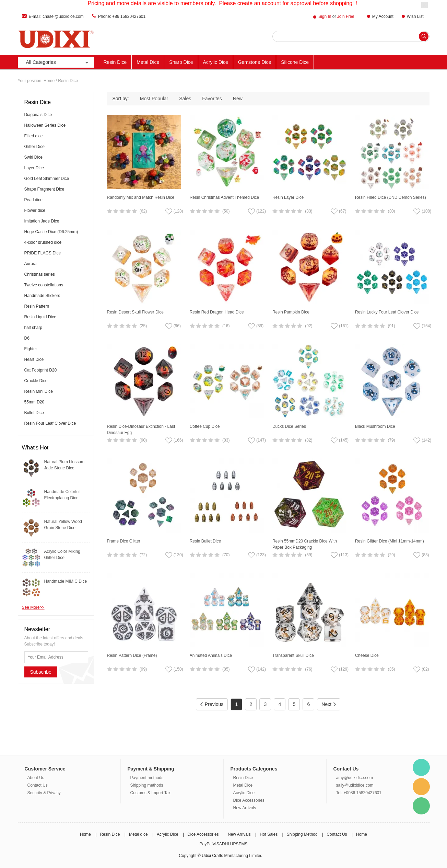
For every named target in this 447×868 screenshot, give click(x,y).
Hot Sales (269, 834)
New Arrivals (406, 62)
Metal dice (138, 834)
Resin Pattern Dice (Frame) (132, 655)
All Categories (58, 62)
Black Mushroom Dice (375, 426)
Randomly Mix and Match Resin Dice (141, 197)
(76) (309, 669)
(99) (143, 669)
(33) (309, 211)
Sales (185, 99)
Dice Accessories (249, 800)
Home (49, 81)
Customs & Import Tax (151, 793)
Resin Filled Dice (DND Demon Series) (391, 197)
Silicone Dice (295, 62)
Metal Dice (148, 62)
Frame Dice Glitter (124, 541)
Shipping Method (302, 834)
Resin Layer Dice (288, 197)
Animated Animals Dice (211, 655)
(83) (226, 440)
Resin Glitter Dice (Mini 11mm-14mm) (390, 541)
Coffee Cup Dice (205, 426)
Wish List (415, 16)
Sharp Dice (181, 62)
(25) (143, 326)
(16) (226, 326)
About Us (36, 778)
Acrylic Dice (216, 62)
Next (329, 704)
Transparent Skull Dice (293, 655)
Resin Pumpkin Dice (291, 312)
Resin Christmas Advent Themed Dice (225, 197)
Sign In (325, 16)
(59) (309, 555)
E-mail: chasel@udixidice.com (56, 16)
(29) (391, 555)
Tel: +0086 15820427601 (359, 793)
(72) (143, 555)
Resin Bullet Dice (205, 541)
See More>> (33, 607)
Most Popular (154, 99)
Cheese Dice (367, 655)
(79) (391, 440)
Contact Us (38, 785)
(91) (391, 326)
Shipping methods (147, 785)
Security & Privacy (44, 793)
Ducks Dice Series (289, 426)
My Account (383, 16)
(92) (309, 326)
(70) (226, 555)
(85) (226, 669)
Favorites (212, 99)
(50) (226, 211)
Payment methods (147, 778)
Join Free (346, 16)
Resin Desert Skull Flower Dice (135, 312)
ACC (378, 62)
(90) (143, 440)
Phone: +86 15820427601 (122, 16)
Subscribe (41, 672)
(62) (143, 211)
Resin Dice (115, 62)
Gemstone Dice (255, 62)
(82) (309, 440)
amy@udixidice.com (355, 778)
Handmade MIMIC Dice (66, 581)
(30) (391, 211)
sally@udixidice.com (355, 785)
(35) (391, 669)
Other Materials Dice (341, 62)
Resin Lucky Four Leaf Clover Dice (387, 312)
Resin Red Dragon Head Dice (217, 312)
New (238, 99)
